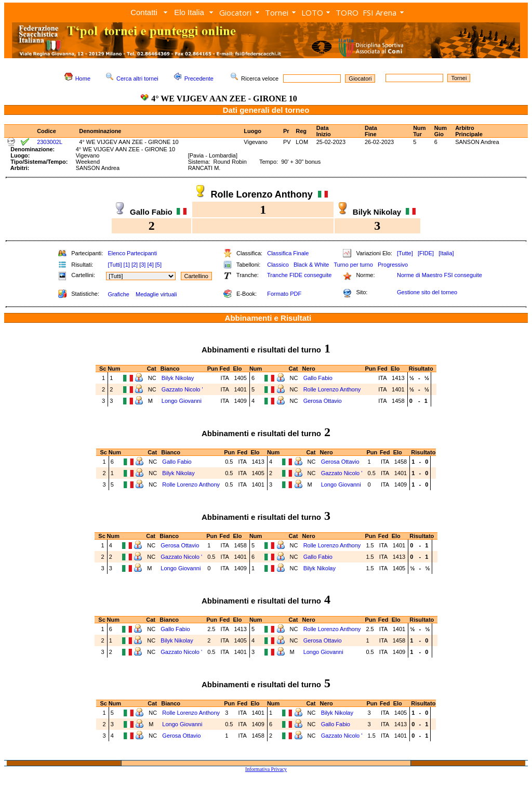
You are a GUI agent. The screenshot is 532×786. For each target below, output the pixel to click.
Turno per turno (353, 265)
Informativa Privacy (266, 769)
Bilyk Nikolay (178, 378)
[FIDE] (426, 253)
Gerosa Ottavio (323, 401)
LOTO (312, 12)
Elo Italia (189, 12)
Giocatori (235, 12)
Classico (278, 265)
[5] (158, 265)
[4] (150, 265)
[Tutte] (405, 253)
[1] (127, 265)
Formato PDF (284, 294)
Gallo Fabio (318, 378)
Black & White (311, 265)
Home (83, 78)
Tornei (277, 12)
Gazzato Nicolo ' (182, 389)
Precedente (199, 78)
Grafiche (118, 294)
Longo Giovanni (182, 401)
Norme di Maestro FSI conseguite (440, 275)
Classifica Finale (288, 253)
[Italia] (446, 253)
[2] (135, 265)
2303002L (50, 142)
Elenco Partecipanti (132, 253)
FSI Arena (380, 12)
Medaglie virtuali (156, 294)
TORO (347, 12)
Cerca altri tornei (137, 78)
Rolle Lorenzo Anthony (332, 389)
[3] (142, 265)
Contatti (144, 12)
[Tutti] (115, 265)
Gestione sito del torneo (427, 292)
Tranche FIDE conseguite (299, 275)
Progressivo (393, 265)
